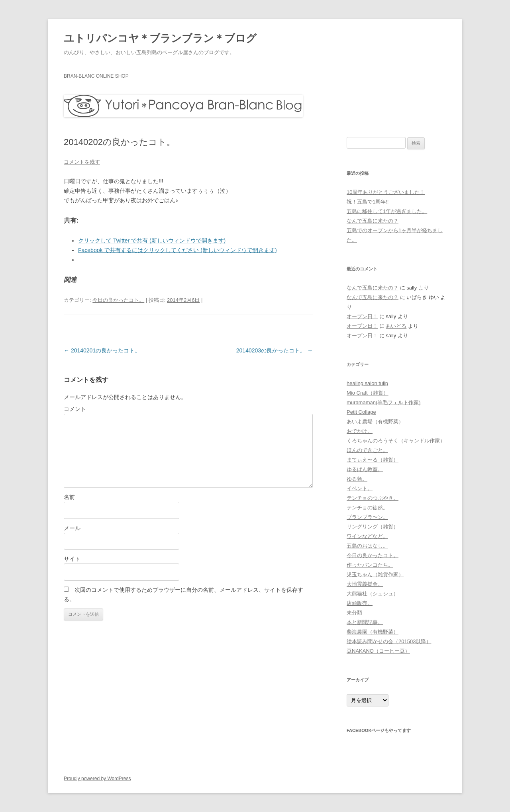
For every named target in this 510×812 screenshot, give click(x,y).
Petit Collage (361, 412)
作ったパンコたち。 (370, 565)
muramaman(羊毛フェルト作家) (384, 402)
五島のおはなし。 (367, 546)
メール (72, 528)
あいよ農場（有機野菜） (375, 422)
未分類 (354, 613)
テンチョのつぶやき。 (373, 498)
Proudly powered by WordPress (97, 779)
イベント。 (360, 488)
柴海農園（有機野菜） (373, 632)
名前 (69, 497)
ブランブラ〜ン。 (367, 517)
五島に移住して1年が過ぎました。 (387, 211)
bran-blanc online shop (96, 76)
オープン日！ (362, 316)
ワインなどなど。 (367, 536)
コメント (75, 409)
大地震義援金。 (365, 584)
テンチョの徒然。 (367, 508)
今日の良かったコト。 (118, 300)
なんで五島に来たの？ (373, 221)
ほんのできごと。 (367, 450)
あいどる (396, 326)
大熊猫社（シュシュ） (373, 594)
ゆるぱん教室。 (365, 469)
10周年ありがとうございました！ (386, 192)
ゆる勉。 (357, 479)
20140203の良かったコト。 (275, 350)
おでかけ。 (360, 431)
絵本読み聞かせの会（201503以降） (389, 641)
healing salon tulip (367, 383)
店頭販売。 (360, 603)
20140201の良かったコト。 (102, 350)
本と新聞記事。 (365, 622)
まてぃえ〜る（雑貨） (373, 460)
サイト (72, 559)
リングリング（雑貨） (373, 527)
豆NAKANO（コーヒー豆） (378, 651)
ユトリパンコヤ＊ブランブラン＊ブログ (160, 38)
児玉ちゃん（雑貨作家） (375, 574)
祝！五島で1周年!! (368, 202)
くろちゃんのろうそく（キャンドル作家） (396, 441)
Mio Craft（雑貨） (368, 393)
